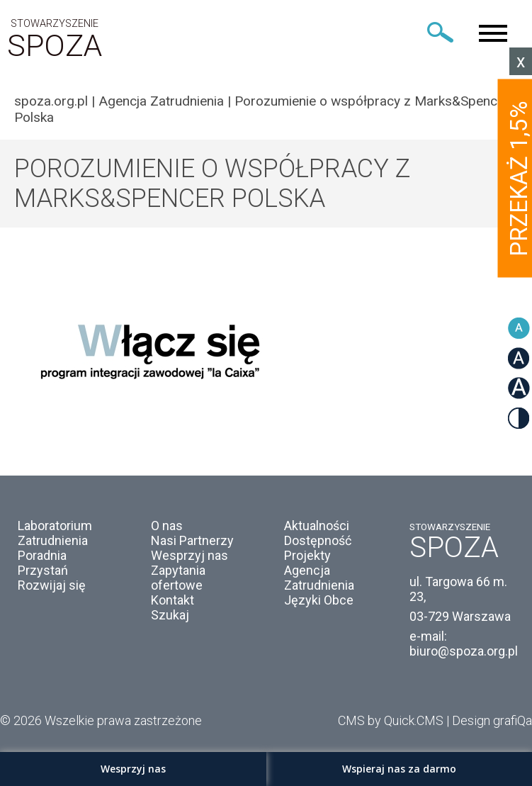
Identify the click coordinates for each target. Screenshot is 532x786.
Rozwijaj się (52, 585)
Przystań (43, 570)
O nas (167, 526)
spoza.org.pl (51, 101)
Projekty (307, 555)
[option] (266, 348)
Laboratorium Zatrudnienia (55, 533)
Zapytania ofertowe (178, 578)
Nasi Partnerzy (192, 540)
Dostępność (318, 540)
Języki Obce (319, 600)
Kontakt (172, 600)
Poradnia (42, 555)
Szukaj (170, 615)
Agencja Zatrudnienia (161, 101)
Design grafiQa (492, 720)
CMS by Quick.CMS (391, 720)
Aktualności (317, 526)
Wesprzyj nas (189, 555)
